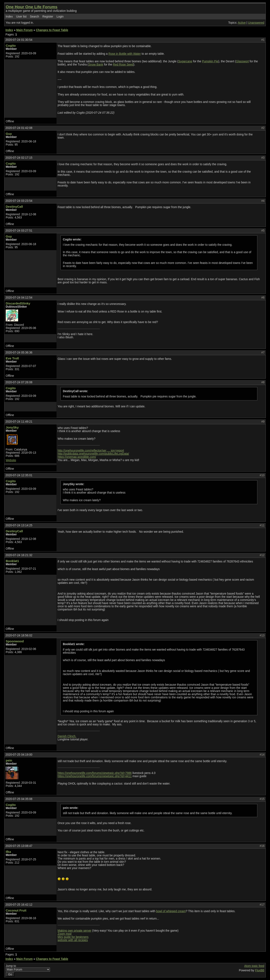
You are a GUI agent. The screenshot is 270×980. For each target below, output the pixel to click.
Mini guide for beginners (73, 937)
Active (242, 23)
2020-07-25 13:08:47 (19, 846)
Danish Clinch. (67, 736)
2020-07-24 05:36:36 (19, 353)
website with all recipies (73, 940)
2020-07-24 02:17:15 (19, 158)
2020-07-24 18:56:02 (19, 635)
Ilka (8, 852)
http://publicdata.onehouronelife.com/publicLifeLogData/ (93, 454)
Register (48, 17)
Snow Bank (96, 65)
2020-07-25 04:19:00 (19, 755)
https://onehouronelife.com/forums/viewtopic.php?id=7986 (95, 773)
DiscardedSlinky (18, 303)
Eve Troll (12, 358)
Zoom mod (65, 934)
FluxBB (260, 970)
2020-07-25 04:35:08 (19, 799)
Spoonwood (15, 641)
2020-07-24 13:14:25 (19, 525)
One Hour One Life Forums (32, 7)
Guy (9, 134)
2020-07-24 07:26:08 (19, 382)
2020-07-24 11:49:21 (19, 422)
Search (34, 17)
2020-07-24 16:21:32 (19, 555)
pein (9, 760)
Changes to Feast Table (52, 30)
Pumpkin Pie (210, 61)
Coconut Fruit (16, 910)
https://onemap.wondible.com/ (77, 457)
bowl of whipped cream (171, 911)
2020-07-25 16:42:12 (19, 905)
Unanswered (256, 23)
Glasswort (242, 61)
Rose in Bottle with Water (125, 54)
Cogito (11, 46)
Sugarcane (185, 61)
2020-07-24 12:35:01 (19, 475)
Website (11, 460)
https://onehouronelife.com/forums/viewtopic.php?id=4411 (95, 776)
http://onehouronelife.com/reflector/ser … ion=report (91, 451)
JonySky (12, 427)
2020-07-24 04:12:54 (19, 298)
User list (21, 17)
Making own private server (74, 931)
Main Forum (24, 30)
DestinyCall (14, 207)
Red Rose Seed (123, 65)
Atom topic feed (254, 966)
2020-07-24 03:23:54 (19, 201)
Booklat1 (12, 561)
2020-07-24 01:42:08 (19, 128)
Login (60, 17)
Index (9, 17)
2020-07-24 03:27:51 (19, 231)
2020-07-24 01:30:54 (19, 40)
